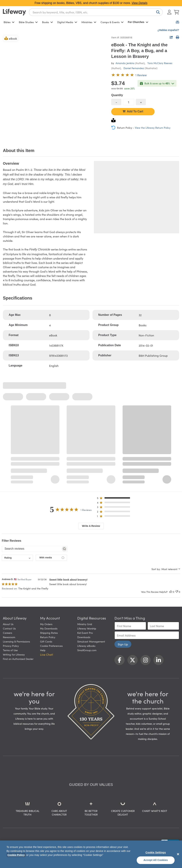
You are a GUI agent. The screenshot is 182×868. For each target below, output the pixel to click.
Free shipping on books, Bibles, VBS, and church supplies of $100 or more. (91, 3)
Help (43, 650)
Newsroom (9, 637)
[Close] (178, 854)
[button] (115, 499)
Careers (7, 633)
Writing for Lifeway (14, 654)
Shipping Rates (49, 633)
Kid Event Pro (85, 633)
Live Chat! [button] (47, 654)
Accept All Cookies (156, 860)
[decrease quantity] (116, 102)
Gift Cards (46, 641)
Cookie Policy (16, 855)
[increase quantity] (141, 102)
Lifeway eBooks (86, 646)
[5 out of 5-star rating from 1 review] (129, 75)
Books (47, 22)
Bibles (9, 22)
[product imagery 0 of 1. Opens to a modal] (55, 87)
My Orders (46, 624)
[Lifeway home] (14, 12)
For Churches (138, 22)
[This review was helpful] (171, 592)
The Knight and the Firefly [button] (33, 588)
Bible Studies (28, 22)
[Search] (157, 12)
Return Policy (48, 637)
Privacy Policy (11, 646)
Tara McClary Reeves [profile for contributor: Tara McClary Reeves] (160, 63)
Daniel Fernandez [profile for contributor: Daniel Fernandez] (134, 68)
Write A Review (91, 526)
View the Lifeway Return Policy (153, 128)
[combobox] (96, 12)
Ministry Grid (85, 624)
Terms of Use (10, 650)
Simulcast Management (91, 641)
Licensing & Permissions (16, 641)
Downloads (84, 637)
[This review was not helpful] (177, 592)
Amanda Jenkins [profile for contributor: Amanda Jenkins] (125, 63)
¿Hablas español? (168, 30)
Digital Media (67, 22)
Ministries (89, 22)
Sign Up (123, 644)
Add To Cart (133, 111)
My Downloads (49, 628)
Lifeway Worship (87, 628)
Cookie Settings (156, 852)
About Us (8, 624)
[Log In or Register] (169, 12)
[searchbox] (32, 549)
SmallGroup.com (87, 650)
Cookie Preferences (51, 646)
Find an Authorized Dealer (18, 659)
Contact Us (9, 628)
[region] (91, 854)
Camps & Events (112, 22)
